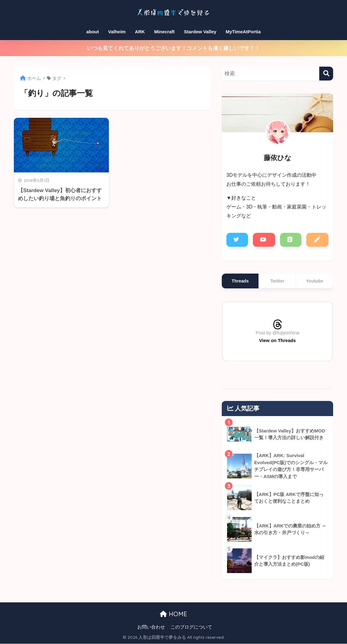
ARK (140, 32)
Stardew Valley (200, 32)
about (93, 32)
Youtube (315, 281)
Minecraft (165, 32)
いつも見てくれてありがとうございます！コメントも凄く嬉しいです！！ (173, 48)
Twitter (277, 281)
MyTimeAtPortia (243, 32)
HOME (173, 614)
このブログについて (191, 627)
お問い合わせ (151, 627)
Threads (240, 281)
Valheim (117, 32)
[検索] (326, 74)
